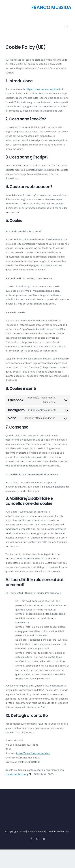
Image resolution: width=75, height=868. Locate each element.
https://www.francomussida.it (43, 89)
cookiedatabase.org (17, 774)
